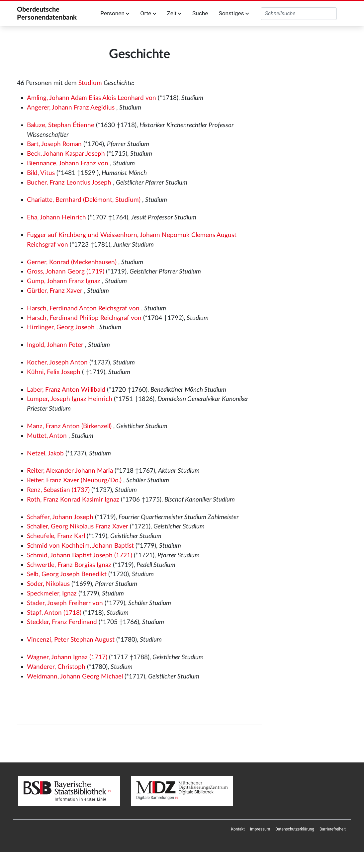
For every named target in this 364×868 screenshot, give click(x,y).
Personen (115, 13)
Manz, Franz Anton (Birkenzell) (69, 426)
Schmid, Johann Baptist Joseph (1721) (80, 555)
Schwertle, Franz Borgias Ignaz (69, 565)
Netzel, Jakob (45, 454)
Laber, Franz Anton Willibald (66, 390)
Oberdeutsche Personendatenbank (47, 14)
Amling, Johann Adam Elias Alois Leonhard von (91, 98)
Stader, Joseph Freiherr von (65, 603)
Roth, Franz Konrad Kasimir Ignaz (73, 500)
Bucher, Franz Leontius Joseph (69, 183)
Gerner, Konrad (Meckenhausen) (72, 262)
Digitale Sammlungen (155, 798)
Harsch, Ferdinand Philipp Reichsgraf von (84, 318)
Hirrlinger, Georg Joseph (61, 327)
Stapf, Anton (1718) (54, 613)
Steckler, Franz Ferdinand (62, 622)
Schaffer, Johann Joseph (60, 517)
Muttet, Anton (47, 436)
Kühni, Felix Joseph (54, 372)
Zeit (174, 13)
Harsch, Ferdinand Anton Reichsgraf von (83, 309)
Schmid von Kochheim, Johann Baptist (80, 546)
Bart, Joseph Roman (54, 144)
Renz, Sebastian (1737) (58, 490)
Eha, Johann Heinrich (56, 218)
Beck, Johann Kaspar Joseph (66, 154)
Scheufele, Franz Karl (56, 536)
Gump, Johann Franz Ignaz (64, 281)
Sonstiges (234, 13)
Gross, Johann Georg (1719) (66, 272)
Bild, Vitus (41, 173)
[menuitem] (238, 829)
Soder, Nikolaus (48, 584)
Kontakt (238, 829)
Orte (148, 13)
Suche (200, 13)
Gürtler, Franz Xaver (55, 291)
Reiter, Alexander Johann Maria (70, 471)
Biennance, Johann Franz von (68, 163)
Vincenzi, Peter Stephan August (71, 640)
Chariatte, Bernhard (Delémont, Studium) (84, 200)
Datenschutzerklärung (295, 829)
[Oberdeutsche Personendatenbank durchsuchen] (299, 14)
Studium (90, 83)
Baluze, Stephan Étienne (61, 125)
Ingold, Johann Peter (55, 345)
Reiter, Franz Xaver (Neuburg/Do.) (74, 480)
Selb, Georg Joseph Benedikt (67, 574)
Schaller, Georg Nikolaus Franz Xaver (78, 527)
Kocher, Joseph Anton (57, 363)
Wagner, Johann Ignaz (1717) (67, 657)
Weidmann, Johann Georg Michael (75, 677)
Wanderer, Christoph (56, 667)
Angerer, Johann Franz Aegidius (71, 108)
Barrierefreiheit (333, 829)
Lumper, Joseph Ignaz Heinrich (70, 399)
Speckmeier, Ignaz (52, 594)
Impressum (260, 829)
